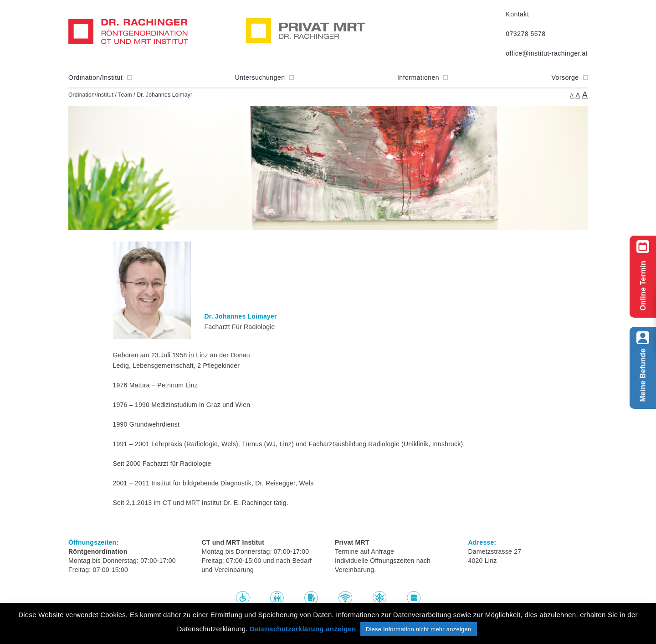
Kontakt (517, 14)
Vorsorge (570, 77)
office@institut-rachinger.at (547, 53)
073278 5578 (525, 34)
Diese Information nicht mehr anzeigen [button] (419, 629)
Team (125, 95)
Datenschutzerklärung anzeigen (303, 629)
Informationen (423, 77)
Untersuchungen (264, 77)
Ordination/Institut (100, 77)
